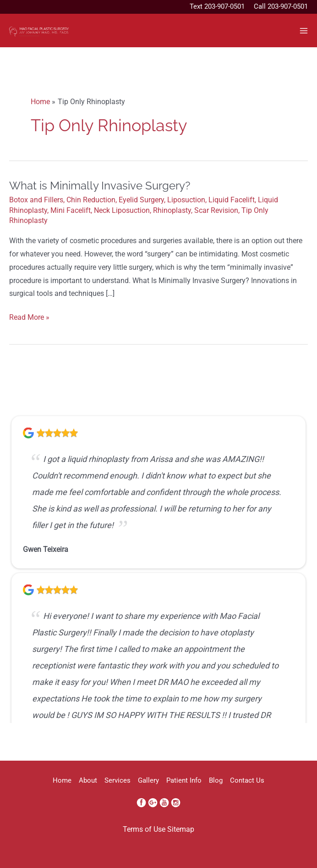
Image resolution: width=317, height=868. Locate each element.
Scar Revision (216, 211)
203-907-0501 (224, 6)
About (88, 780)
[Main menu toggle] (304, 31)
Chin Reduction (91, 200)
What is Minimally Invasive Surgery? (100, 186)
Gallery (148, 780)
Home (62, 780)
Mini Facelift (71, 211)
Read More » (29, 318)
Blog (216, 780)
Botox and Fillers (36, 200)
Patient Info (184, 780)
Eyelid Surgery (141, 200)
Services (118, 780)
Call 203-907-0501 (281, 6)
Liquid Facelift (232, 200)
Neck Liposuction (122, 211)
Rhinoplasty (172, 211)
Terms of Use (144, 829)
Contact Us (247, 780)
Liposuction (186, 200)
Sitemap (181, 829)
